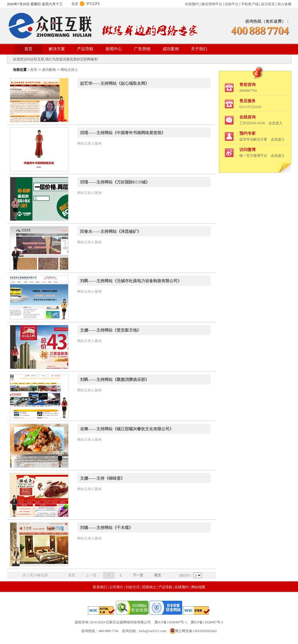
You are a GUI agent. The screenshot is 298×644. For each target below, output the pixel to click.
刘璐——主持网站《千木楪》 (106, 528)
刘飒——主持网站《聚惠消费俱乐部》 (115, 380)
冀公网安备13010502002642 (196, 631)
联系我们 (100, 587)
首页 (28, 49)
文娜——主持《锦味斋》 (102, 478)
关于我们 (199, 49)
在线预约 (192, 4)
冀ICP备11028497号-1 (171, 622)
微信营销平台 (212, 4)
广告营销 (142, 49)
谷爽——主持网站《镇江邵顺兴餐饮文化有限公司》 (127, 429)
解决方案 (57, 49)
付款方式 (133, 587)
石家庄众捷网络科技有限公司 (128, 622)
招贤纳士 (149, 587)
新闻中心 (114, 49)
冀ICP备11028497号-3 (207, 622)
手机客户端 (250, 4)
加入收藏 (284, 4)
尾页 (158, 575)
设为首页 (268, 4)
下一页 (138, 575)
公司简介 (116, 587)
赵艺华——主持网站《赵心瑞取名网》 (115, 83)
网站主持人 (69, 70)
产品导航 (85, 49)
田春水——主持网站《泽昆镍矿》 (111, 232)
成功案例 (171, 49)
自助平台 (232, 4)
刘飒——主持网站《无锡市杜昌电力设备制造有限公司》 (131, 281)
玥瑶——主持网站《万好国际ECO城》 (115, 182)
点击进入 (275, 123)
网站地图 (198, 587)
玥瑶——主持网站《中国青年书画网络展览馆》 (123, 133)
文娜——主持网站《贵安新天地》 (111, 330)
